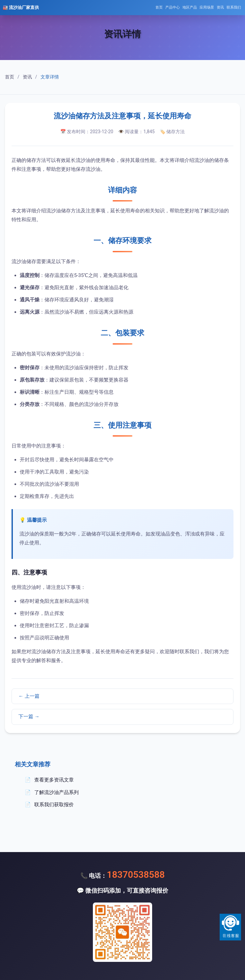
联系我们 (234, 7)
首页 (159, 7)
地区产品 (190, 7)
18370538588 (136, 875)
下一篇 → (29, 717)
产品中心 (173, 7)
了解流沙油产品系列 (56, 792)
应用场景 (207, 7)
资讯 (220, 7)
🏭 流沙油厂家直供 (21, 7)
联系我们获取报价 (54, 805)
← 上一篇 (29, 696)
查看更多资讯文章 (54, 780)
